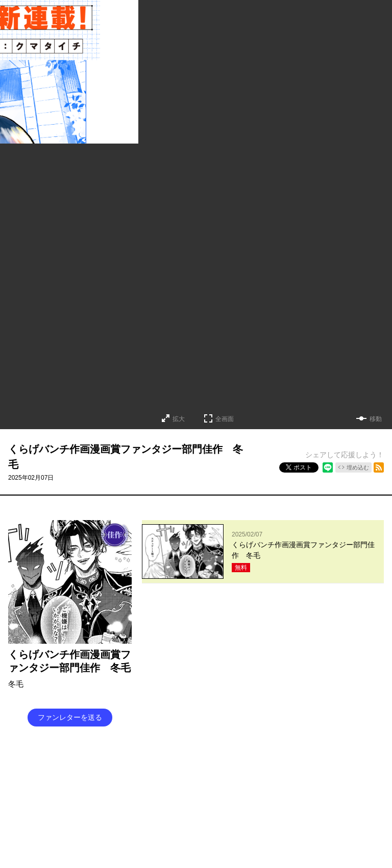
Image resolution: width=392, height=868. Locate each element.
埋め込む (358, 467)
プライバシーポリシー (248, 795)
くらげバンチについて (170, 776)
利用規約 (197, 795)
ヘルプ (167, 795)
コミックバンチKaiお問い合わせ (226, 815)
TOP (126, 776)
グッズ (218, 776)
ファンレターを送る (70, 717)
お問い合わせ (254, 776)
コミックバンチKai (147, 815)
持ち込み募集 (132, 795)
